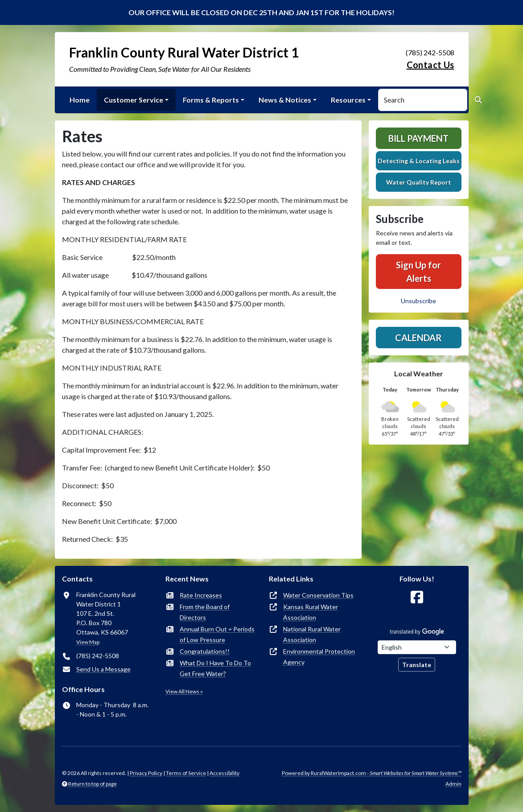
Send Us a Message (103, 669)
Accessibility (224, 773)
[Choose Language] (417, 647)
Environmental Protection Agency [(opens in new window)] (319, 657)
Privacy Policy (146, 773)
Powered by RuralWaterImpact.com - (372, 773)
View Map (88, 642)
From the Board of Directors (205, 612)
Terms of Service (186, 773)
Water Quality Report (419, 182)
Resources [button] (348, 100)
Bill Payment (418, 138)
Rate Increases (201, 595)
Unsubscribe (418, 301)
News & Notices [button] (285, 100)
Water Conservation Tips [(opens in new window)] (318, 595)
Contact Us (430, 65)
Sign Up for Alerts (418, 272)
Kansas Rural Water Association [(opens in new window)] (311, 612)
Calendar (418, 338)
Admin (453, 784)
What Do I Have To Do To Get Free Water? (215, 668)
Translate (417, 665)
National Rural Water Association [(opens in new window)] (312, 634)
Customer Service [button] (134, 100)
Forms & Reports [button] (211, 100)
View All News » (184, 691)
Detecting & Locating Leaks (419, 161)
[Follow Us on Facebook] (417, 597)
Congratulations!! (205, 651)
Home (80, 100)
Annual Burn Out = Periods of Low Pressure (217, 634)
